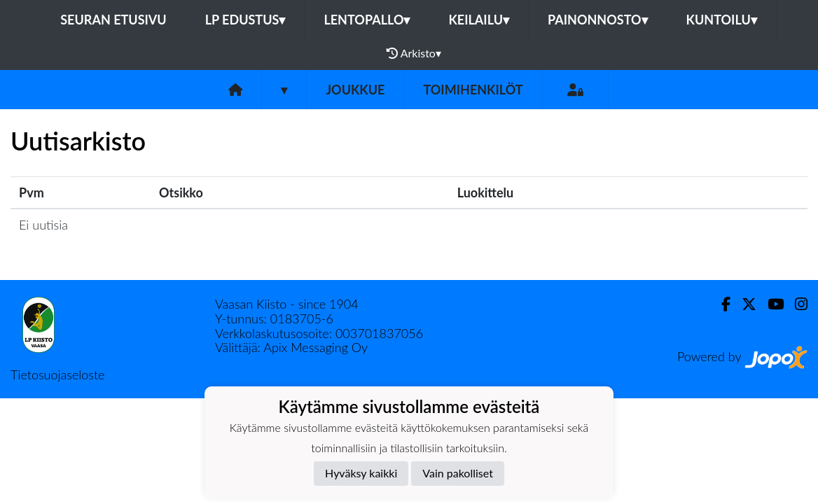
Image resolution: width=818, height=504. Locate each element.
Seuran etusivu (113, 20)
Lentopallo (367, 20)
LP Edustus (245, 20)
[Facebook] (720, 304)
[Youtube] (770, 304)
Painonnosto (598, 20)
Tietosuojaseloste (57, 374)
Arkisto (414, 53)
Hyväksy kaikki (361, 473)
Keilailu (479, 20)
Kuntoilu (722, 20)
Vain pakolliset (458, 473)
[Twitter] (743, 304)
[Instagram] (796, 304)
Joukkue (355, 90)
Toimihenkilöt (473, 90)
